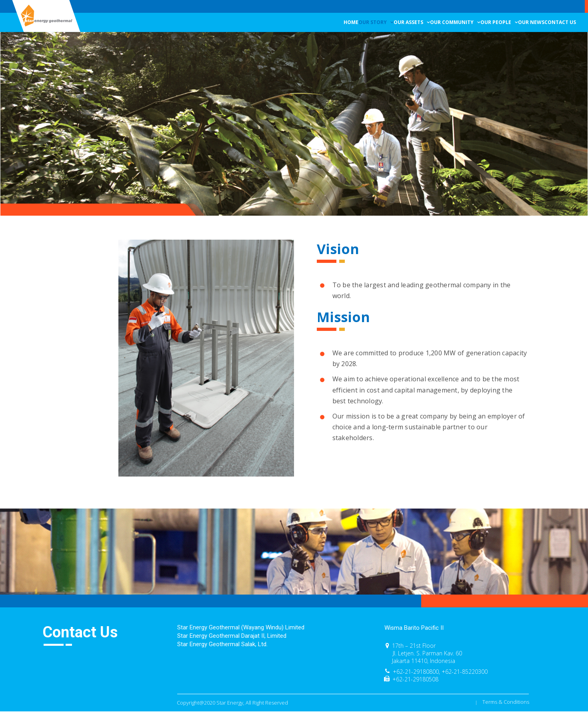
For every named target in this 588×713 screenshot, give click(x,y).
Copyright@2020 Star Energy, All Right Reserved (232, 703)
